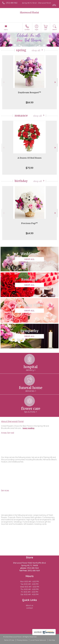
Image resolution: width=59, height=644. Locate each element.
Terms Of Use (9, 640)
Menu (6, 30)
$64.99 (30, 233)
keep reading (28, 428)
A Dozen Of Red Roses (30, 158)
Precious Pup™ (29, 223)
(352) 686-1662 (12, 3)
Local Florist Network (38, 640)
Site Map (52, 640)
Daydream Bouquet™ (30, 92)
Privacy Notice (22, 640)
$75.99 (29, 168)
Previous (4, 82)
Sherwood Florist (29, 13)
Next (55, 82)
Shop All (36, 50)
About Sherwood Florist (12, 421)
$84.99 (30, 102)
